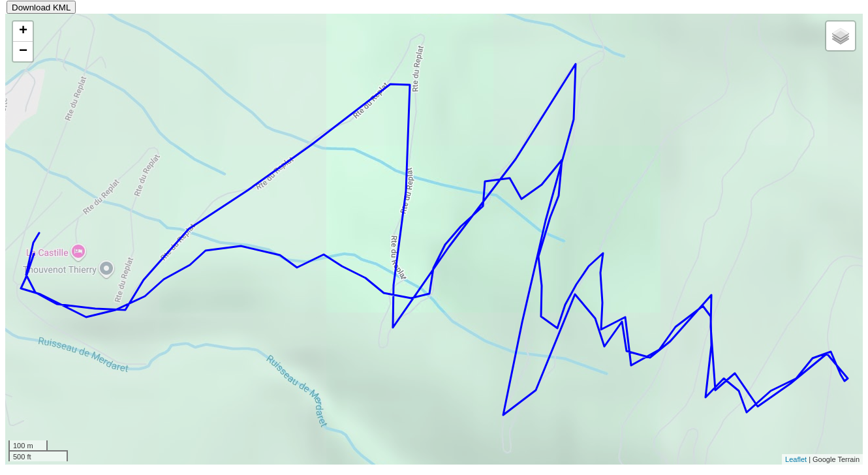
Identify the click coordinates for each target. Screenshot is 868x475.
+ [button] (23, 31)
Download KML (41, 8)
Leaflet (796, 459)
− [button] (23, 52)
